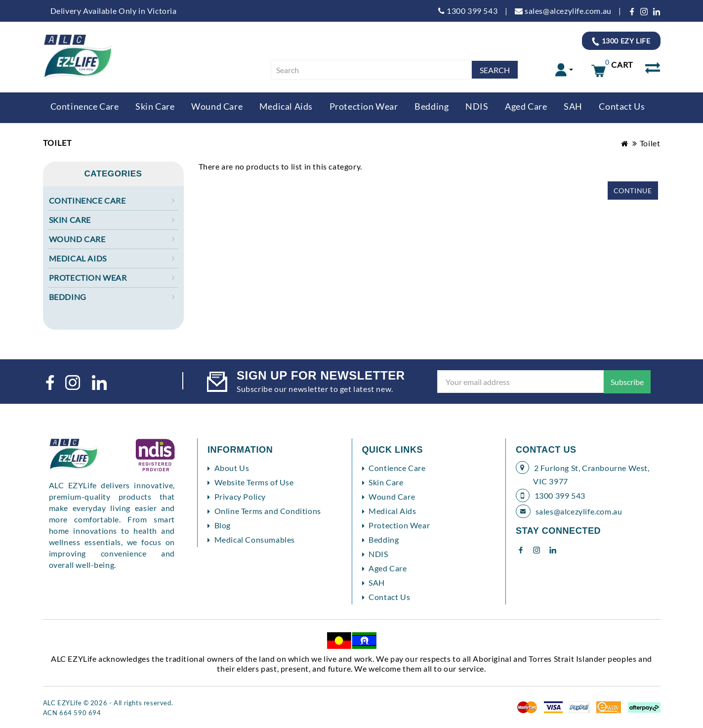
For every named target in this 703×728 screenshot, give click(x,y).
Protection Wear (364, 106)
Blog (223, 525)
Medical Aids (286, 106)
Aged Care (526, 106)
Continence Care (85, 106)
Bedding (432, 106)
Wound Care (217, 106)
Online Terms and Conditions (268, 511)
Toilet (650, 143)
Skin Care (155, 106)
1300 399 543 (468, 11)
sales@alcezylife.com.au (563, 11)
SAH (573, 106)
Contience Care (397, 468)
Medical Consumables (255, 539)
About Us (232, 468)
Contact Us (622, 106)
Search (495, 70)
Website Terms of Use (254, 482)
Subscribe (627, 382)
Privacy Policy (240, 496)
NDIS (477, 106)
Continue (633, 191)
